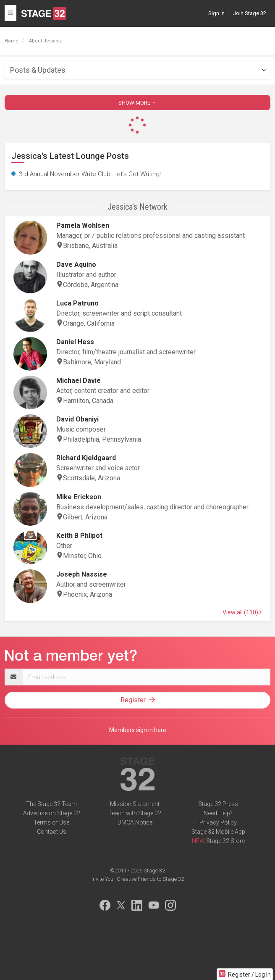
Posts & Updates (38, 70)
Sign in (216, 13)
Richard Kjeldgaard (86, 458)
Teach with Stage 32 (135, 813)
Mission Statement (135, 804)
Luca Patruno (77, 303)
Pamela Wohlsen (83, 225)
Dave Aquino (76, 265)
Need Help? (218, 813)
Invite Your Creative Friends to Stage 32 (138, 879)
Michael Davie (79, 381)
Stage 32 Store (225, 841)
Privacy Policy (218, 822)
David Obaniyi (77, 419)
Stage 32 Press (218, 804)
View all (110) (242, 612)
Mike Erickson (79, 497)
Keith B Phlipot (79, 536)
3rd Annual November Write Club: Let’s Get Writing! (90, 174)
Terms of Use (51, 822)
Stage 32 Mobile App (218, 832)
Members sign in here (138, 730)
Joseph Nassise (82, 574)
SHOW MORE (138, 103)
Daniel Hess (75, 342)
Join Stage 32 (250, 13)
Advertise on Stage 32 (52, 813)
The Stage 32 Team (51, 804)
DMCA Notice (135, 822)
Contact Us (52, 832)
